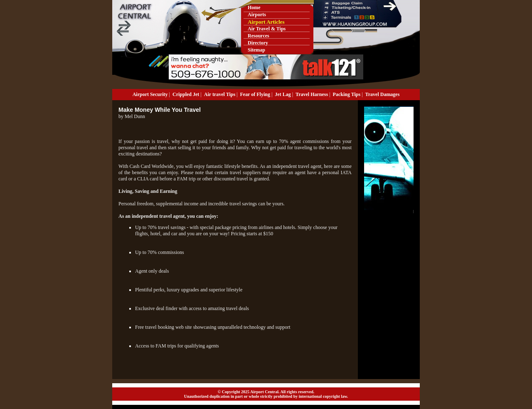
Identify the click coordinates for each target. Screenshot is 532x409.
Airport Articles (266, 22)
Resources (259, 36)
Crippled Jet (186, 94)
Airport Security (150, 94)
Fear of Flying (255, 94)
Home (254, 7)
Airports (257, 15)
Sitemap (256, 50)
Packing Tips (347, 94)
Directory (258, 43)
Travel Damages (383, 94)
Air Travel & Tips (267, 29)
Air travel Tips (220, 94)
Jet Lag (283, 94)
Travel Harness (312, 94)
